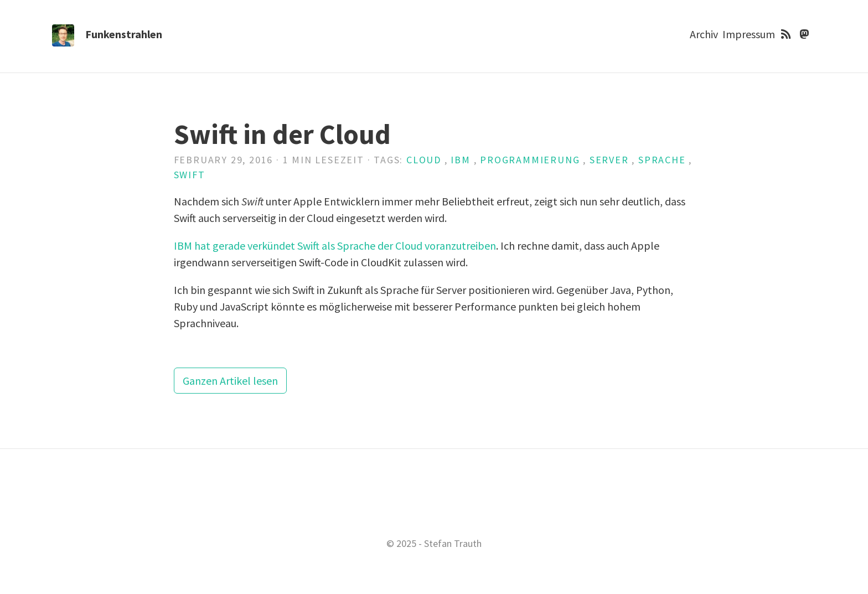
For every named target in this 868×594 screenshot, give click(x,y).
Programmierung (530, 160)
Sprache (662, 160)
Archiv (704, 34)
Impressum (749, 34)
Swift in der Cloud (282, 134)
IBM (460, 160)
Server (609, 160)
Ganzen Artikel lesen (230, 381)
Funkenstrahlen (124, 34)
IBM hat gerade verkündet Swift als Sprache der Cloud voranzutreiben (335, 246)
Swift (190, 175)
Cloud (424, 160)
